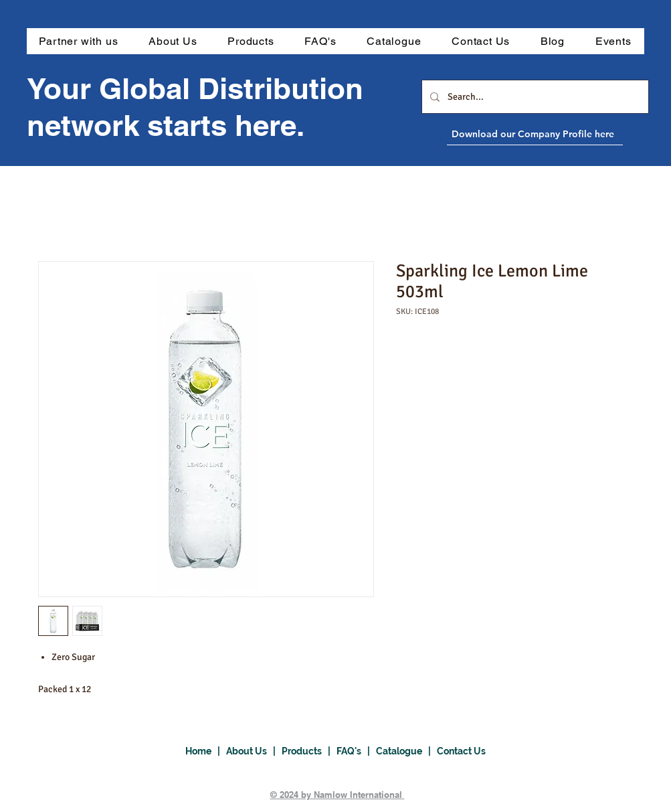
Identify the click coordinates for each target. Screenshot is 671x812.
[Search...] (534, 97)
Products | (309, 751)
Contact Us (461, 751)
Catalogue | (406, 751)
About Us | (254, 751)
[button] (251, 41)
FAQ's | (356, 751)
